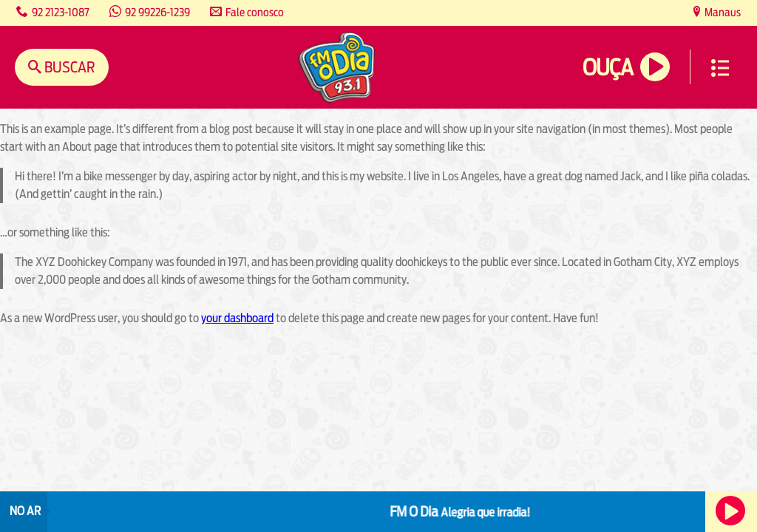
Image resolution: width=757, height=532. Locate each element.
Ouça (608, 68)
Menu (720, 68)
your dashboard (237, 318)
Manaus (722, 12)
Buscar (68, 67)
